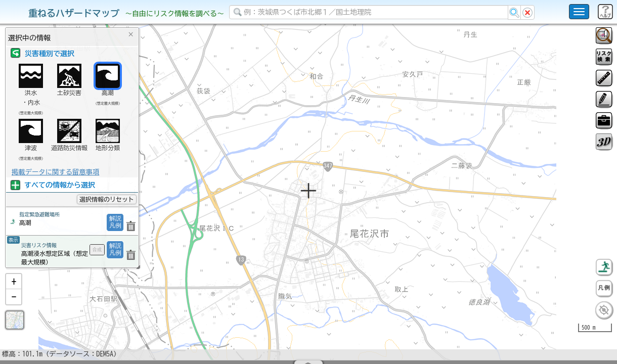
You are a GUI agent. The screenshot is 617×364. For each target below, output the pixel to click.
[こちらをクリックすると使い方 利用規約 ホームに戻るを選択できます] (579, 12)
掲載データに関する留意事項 (55, 172)
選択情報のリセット (107, 199)
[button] (14, 308)
